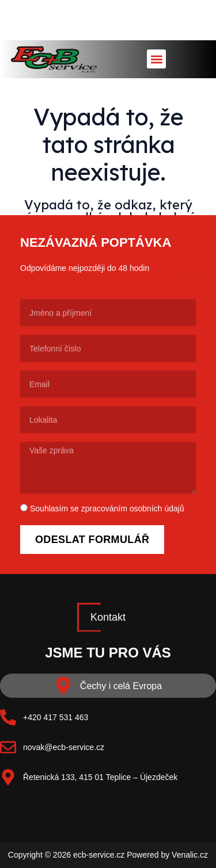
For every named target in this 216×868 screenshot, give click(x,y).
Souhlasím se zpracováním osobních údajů (107, 508)
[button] (156, 59)
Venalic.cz (190, 855)
